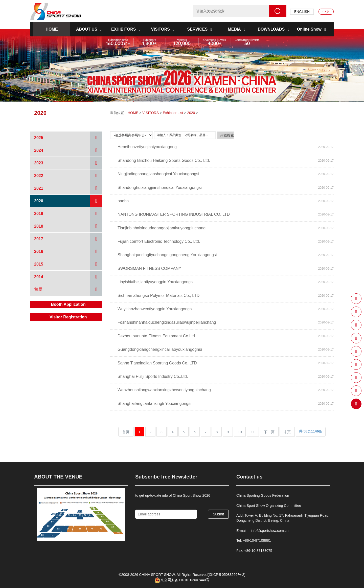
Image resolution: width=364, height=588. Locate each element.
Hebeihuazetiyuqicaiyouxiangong (147, 147)
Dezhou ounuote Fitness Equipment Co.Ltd (156, 336)
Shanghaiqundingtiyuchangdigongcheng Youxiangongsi (167, 255)
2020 (191, 113)
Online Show (312, 29)
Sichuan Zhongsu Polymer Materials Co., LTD (158, 296)
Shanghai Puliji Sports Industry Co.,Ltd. (153, 376)
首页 (126, 432)
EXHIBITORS (127, 29)
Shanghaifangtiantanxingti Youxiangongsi (154, 404)
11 (253, 432)
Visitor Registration (68, 317)
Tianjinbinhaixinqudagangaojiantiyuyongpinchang (162, 228)
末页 (287, 432)
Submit (218, 514)
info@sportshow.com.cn (270, 531)
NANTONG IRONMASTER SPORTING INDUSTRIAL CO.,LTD (174, 214)
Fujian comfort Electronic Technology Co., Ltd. (159, 241)
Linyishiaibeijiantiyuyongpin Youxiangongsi (156, 282)
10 (240, 432)
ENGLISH (302, 12)
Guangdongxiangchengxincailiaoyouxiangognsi (160, 349)
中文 (326, 12)
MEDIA (237, 29)
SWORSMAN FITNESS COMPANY (149, 268)
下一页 (269, 432)
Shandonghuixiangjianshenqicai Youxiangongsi (160, 188)
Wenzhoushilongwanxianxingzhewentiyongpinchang (164, 390)
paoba (123, 201)
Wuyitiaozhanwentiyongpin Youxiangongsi (155, 309)
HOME (52, 29)
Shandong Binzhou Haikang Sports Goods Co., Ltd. (164, 160)
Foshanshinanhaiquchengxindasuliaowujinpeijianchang (167, 322)
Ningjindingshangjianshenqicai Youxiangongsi (158, 174)
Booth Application (68, 304)
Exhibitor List (173, 113)
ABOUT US (90, 29)
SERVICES (200, 29)
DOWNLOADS (274, 29)
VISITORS (164, 29)
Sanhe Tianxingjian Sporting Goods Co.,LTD (157, 363)
